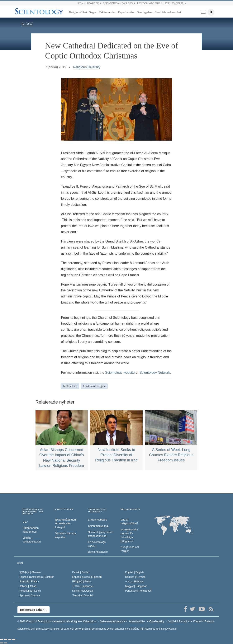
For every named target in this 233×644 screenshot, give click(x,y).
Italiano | (28, 586)
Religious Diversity (87, 67)
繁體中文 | (30, 572)
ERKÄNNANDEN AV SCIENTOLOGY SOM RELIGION (33, 511)
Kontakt (197, 621)
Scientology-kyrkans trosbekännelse (100, 534)
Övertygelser (145, 12)
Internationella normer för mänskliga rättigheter (129, 535)
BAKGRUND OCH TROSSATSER (97, 510)
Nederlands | (30, 591)
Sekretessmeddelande (112, 621)
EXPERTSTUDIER (64, 509)
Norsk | (83, 591)
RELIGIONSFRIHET (130, 509)
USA (25, 522)
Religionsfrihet (78, 12)
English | (135, 572)
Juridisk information (179, 621)
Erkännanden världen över (31, 530)
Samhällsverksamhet (168, 12)
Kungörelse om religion (130, 549)
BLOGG (27, 24)
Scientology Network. (155, 373)
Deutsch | (135, 577)
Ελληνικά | (82, 582)
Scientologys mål (98, 526)
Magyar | (136, 586)
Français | (29, 582)
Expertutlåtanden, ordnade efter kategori (66, 523)
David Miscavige (98, 552)
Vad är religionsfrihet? (130, 522)
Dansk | (81, 572)
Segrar (93, 12)
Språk (20, 563)
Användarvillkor (137, 621)
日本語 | (82, 586)
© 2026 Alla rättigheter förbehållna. (57, 621)
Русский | (30, 595)
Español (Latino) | (87, 577)
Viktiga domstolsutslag (32, 540)
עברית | (134, 582)
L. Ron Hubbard (98, 520)
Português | (138, 591)
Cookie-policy (157, 621)
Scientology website (120, 373)
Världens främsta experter (66, 535)
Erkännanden (108, 12)
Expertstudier (127, 12)
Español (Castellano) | (37, 577)
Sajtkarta (210, 621)
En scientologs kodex (97, 544)
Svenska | (83, 595)
